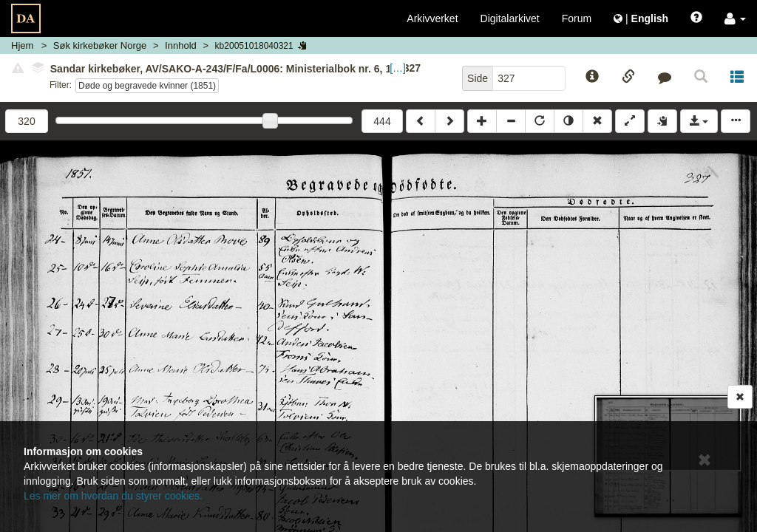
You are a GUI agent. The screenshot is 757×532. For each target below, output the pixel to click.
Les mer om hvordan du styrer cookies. (113, 496)
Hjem (22, 45)
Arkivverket (432, 18)
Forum (577, 18)
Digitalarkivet (510, 18)
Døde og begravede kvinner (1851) (147, 86)
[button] (735, 18)
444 (382, 121)
